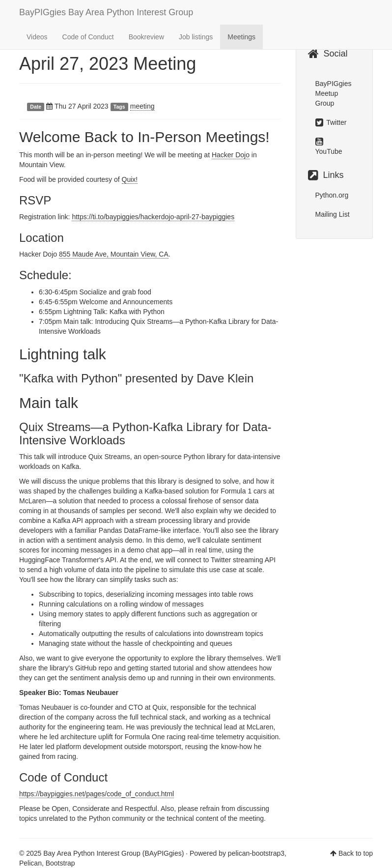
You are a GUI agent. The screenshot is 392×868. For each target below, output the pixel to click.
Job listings (196, 37)
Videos (37, 37)
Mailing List (333, 214)
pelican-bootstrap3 (256, 853)
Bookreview (146, 37)
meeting (142, 106)
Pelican (30, 863)
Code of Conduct (88, 37)
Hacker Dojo (231, 155)
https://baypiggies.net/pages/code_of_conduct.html (97, 794)
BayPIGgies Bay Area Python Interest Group (106, 12)
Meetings (241, 37)
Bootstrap (60, 863)
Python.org (332, 195)
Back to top (356, 853)
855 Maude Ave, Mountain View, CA (114, 254)
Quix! (130, 179)
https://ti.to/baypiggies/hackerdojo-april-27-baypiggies (153, 217)
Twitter (331, 122)
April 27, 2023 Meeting (108, 64)
